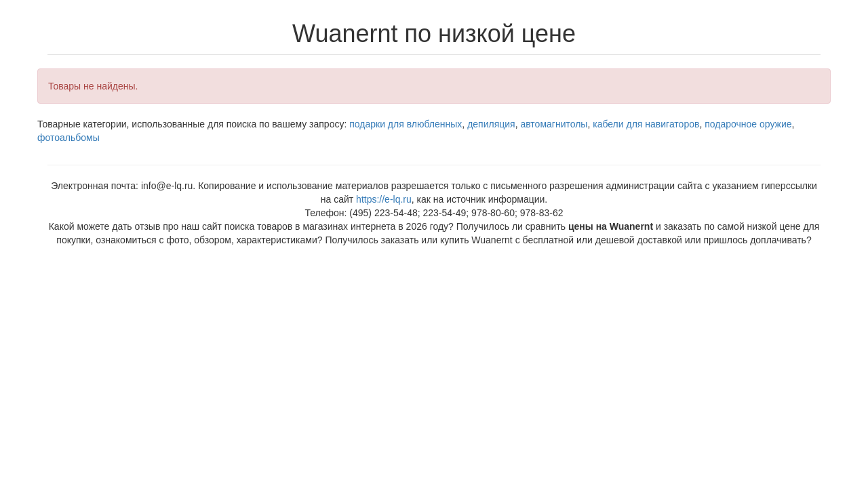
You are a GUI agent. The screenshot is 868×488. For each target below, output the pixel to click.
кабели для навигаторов (646, 124)
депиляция (491, 124)
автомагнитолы (554, 124)
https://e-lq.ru (384, 199)
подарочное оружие (748, 124)
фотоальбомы (68, 138)
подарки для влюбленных (406, 124)
